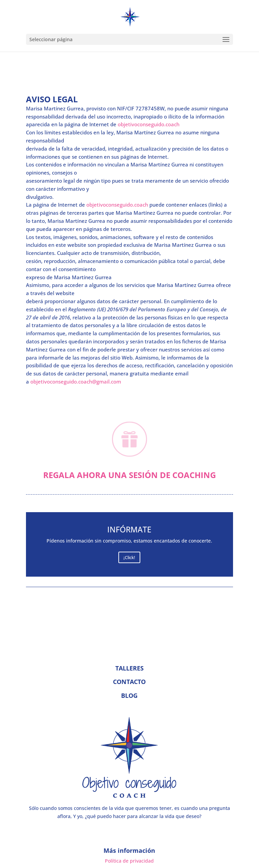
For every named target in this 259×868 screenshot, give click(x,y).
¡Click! (129, 557)
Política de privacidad (129, 861)
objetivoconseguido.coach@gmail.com (76, 382)
